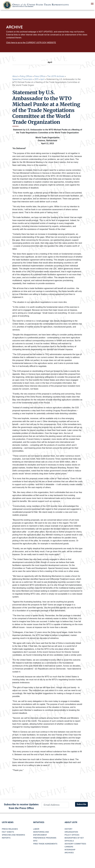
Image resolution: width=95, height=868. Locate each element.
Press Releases (10, 829)
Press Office (40, 76)
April (42, 79)
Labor (36, 829)
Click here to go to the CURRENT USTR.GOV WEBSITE (31, 43)
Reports (6, 838)
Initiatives (39, 822)
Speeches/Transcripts (22, 79)
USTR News (8, 822)
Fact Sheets (8, 832)
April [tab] (47, 62)
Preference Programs (45, 838)
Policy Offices (26, 76)
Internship (70, 850)
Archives (69, 853)
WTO (35, 841)
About (15, 76)
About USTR (71, 822)
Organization (71, 832)
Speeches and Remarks (13, 835)
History (68, 829)
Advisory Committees (75, 844)
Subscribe (81, 804)
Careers (69, 847)
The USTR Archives (56, 76)
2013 (36, 79)
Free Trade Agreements (45, 844)
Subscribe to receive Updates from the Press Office (21, 806)
